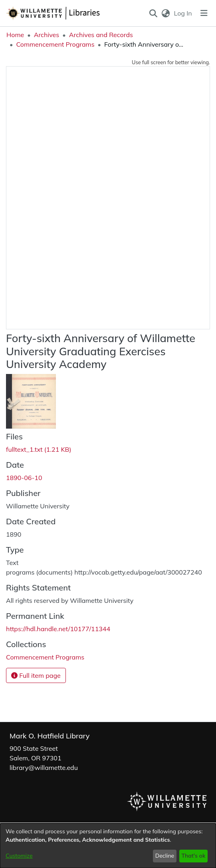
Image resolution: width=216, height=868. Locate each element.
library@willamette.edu (44, 768)
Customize (19, 856)
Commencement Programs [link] (55, 44)
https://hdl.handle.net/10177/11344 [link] (58, 629)
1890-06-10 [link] (24, 478)
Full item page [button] (36, 675)
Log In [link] (183, 13)
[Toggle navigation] (204, 13)
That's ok (193, 856)
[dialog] (108, 846)
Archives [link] (47, 35)
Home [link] (15, 35)
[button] (153, 13)
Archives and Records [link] (101, 35)
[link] (39, 449)
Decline (165, 856)
